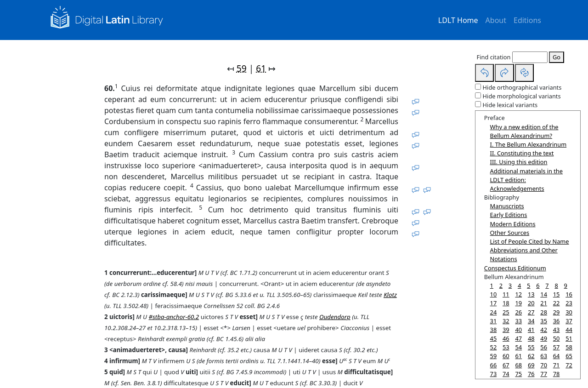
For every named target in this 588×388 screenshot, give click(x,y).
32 (506, 321)
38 (494, 330)
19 (518, 303)
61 (261, 68)
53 (506, 347)
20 (531, 303)
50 (557, 338)
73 (494, 374)
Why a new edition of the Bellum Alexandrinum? (524, 131)
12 (518, 294)
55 (531, 347)
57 (557, 347)
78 (557, 374)
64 (557, 356)
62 (531, 356)
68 (518, 365)
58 (569, 347)
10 (494, 294)
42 (544, 330)
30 (569, 312)
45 (494, 338)
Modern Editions (513, 224)
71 (557, 365)
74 (506, 374)
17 (494, 303)
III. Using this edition (519, 162)
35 (544, 321)
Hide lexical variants (510, 105)
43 (557, 330)
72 (569, 365)
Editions (527, 20)
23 (569, 303)
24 (494, 312)
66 (494, 365)
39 (506, 330)
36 (557, 321)
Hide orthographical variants (522, 87)
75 (518, 374)
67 (506, 365)
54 (518, 347)
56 (544, 347)
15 (557, 294)
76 (531, 374)
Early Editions (509, 215)
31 (494, 321)
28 (544, 312)
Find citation (494, 57)
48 (531, 338)
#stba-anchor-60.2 (174, 317)
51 (569, 338)
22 (557, 303)
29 (557, 312)
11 (506, 294)
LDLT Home (458, 20)
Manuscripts (507, 206)
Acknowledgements (517, 188)
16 (569, 294)
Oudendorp (335, 317)
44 (569, 330)
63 (544, 356)
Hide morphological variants (522, 96)
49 (544, 338)
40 (518, 330)
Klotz (390, 295)
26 (518, 312)
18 (506, 303)
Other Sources (510, 233)
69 (531, 365)
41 (531, 330)
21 (544, 303)
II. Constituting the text (522, 153)
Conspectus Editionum (515, 268)
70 (544, 365)
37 (569, 321)
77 (544, 374)
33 (518, 321)
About (496, 20)
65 (569, 356)
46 (506, 338)
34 (531, 321)
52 (494, 347)
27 (531, 312)
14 (544, 294)
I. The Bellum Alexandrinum (529, 144)
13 (531, 294)
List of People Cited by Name (530, 241)
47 (518, 338)
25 (506, 312)
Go (557, 57)
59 (242, 68)
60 (506, 356)
